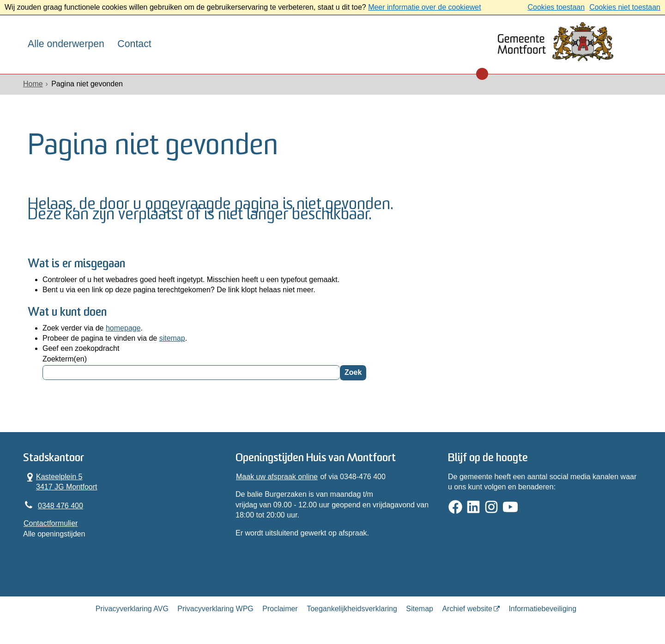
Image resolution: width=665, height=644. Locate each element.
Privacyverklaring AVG (132, 609)
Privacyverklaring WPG (215, 609)
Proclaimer (280, 609)
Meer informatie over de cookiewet (425, 7)
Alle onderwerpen (66, 44)
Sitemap (420, 609)
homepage (123, 328)
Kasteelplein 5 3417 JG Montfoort (60, 481)
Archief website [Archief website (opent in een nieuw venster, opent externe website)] (467, 609)
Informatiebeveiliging (542, 609)
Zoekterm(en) (65, 359)
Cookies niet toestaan (625, 7)
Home (33, 84)
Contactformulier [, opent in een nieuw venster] (51, 523)
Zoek (353, 372)
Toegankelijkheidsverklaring (352, 609)
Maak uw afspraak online (277, 477)
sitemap (172, 338)
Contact (134, 44)
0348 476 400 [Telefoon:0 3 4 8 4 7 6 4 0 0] (60, 506)
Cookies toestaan (556, 7)
